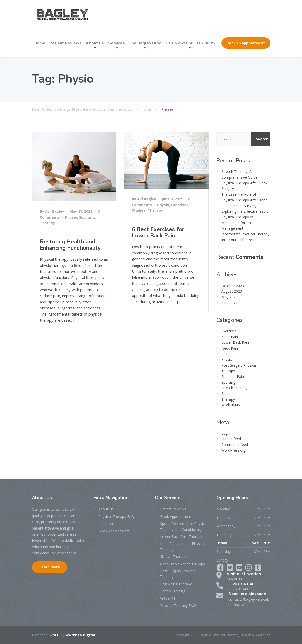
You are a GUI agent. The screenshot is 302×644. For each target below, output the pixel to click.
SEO (56, 635)
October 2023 (233, 286)
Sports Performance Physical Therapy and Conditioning (184, 526)
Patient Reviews (66, 43)
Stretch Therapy (234, 388)
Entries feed (231, 439)
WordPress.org (234, 450)
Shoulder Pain (233, 377)
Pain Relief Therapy (176, 584)
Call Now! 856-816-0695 (190, 43)
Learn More (50, 567)
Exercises (180, 205)
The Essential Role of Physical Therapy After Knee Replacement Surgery (244, 200)
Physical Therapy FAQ (116, 516)
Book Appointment (114, 531)
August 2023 (232, 291)
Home (40, 43)
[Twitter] (230, 569)
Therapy (47, 223)
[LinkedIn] (240, 569)
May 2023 (229, 297)
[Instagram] (258, 569)
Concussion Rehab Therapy (182, 564)
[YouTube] (249, 569)
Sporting (87, 217)
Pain (225, 354)
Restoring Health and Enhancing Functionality (70, 245)
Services (116, 43)
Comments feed (235, 445)
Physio (71, 217)
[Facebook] (221, 569)
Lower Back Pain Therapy (181, 536)
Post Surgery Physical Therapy (178, 574)
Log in (226, 433)
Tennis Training (173, 591)
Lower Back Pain (235, 342)
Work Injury (231, 405)
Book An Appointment (246, 43)
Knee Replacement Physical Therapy (183, 546)
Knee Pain (230, 337)
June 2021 (229, 303)
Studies (139, 210)
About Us (95, 43)
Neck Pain (230, 348)
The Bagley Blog (145, 43)
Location (106, 524)
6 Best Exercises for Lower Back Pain (158, 233)
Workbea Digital (80, 635)
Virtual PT (168, 598)
